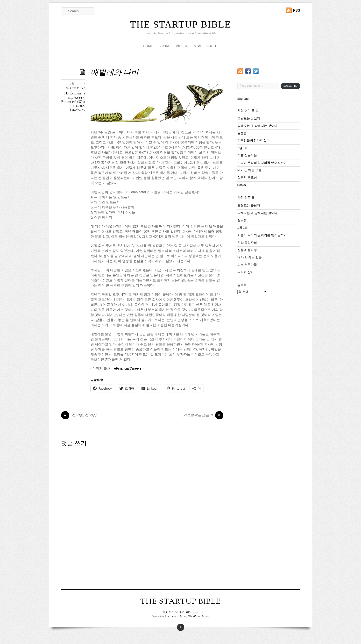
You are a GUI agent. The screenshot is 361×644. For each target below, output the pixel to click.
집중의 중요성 (247, 178)
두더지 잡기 (246, 272)
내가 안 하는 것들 (250, 170)
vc (84, 110)
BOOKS (164, 46)
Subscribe (290, 86)
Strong (75, 110)
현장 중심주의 (247, 243)
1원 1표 (243, 148)
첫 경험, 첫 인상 (79, 416)
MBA (197, 46)
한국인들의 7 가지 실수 (254, 141)
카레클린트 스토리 (203, 416)
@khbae (243, 99)
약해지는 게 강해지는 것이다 (258, 126)
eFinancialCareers (128, 368)
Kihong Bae (77, 88)
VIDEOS (182, 46)
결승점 (242, 133)
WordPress (170, 616)
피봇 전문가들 (247, 155)
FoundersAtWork (73, 104)
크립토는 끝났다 (249, 118)
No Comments (75, 94)
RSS (297, 10)
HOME (148, 46)
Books (242, 185)
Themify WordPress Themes (194, 616)
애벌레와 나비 (115, 73)
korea (80, 106)
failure (79, 98)
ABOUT (212, 46)
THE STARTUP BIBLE (180, 24)
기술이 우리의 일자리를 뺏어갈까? (262, 163)
